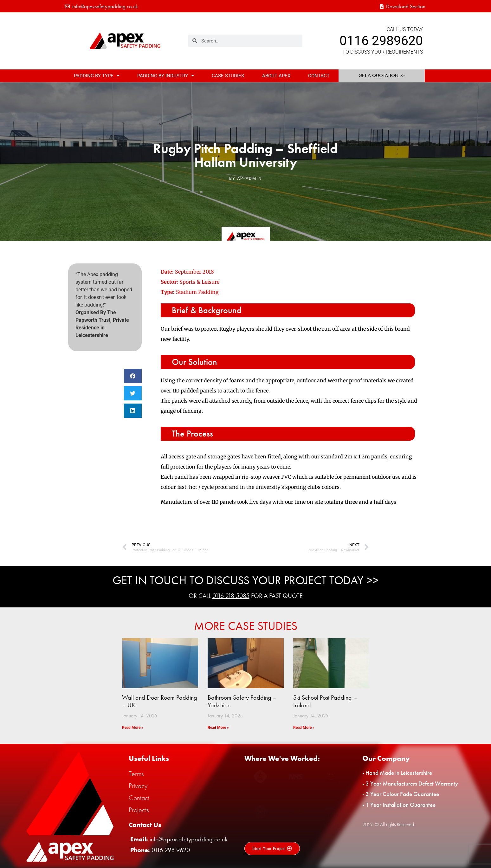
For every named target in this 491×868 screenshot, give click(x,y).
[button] (133, 376)
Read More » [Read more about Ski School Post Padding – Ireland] (304, 728)
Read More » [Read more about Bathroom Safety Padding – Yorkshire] (218, 728)
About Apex (276, 76)
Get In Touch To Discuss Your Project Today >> (246, 580)
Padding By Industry (166, 76)
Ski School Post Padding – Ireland (325, 701)
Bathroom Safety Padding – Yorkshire (242, 701)
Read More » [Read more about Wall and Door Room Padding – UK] (133, 728)
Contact (319, 76)
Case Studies (228, 76)
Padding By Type (97, 76)
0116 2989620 (381, 41)
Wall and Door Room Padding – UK (160, 701)
